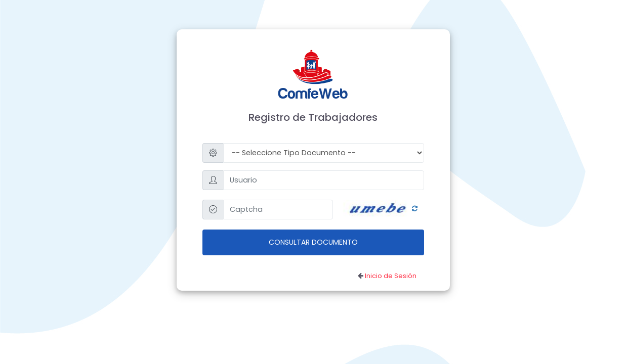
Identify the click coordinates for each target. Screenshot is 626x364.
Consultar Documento (313, 242)
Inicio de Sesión (391, 276)
